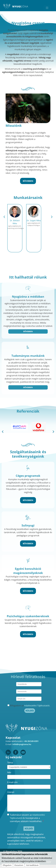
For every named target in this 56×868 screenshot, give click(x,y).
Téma (10, 763)
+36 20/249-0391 (31, 741)
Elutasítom (19, 865)
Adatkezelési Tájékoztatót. (37, 706)
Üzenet (11, 792)
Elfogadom (7, 865)
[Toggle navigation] (47, 8)
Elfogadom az (30, 706)
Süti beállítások (32, 865)
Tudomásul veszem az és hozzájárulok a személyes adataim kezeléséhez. (27, 818)
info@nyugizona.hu (22, 744)
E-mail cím (12, 782)
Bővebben (28, 331)
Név (9, 772)
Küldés (30, 711)
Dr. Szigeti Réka (34, 220)
